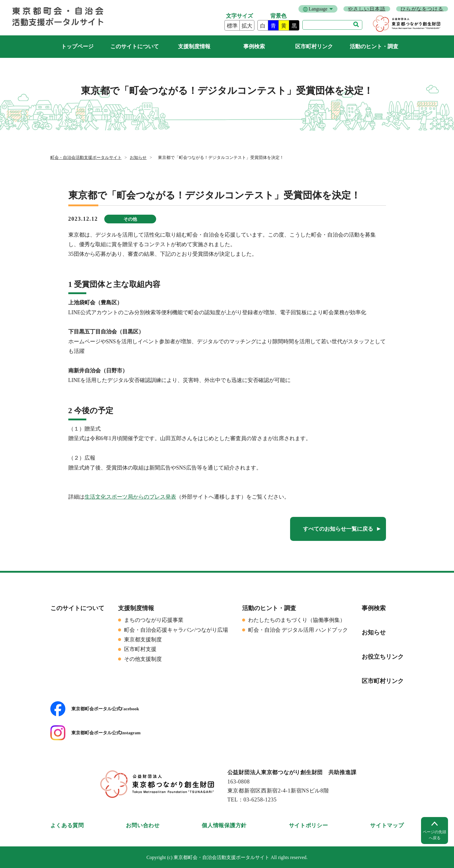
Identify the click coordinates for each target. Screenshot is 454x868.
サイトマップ (387, 825)
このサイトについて (135, 46)
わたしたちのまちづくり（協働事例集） (297, 620)
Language (318, 9)
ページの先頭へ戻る (435, 835)
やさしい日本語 (367, 9)
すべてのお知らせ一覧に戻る (338, 529)
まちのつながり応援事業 (154, 620)
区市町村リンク (314, 46)
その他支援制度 (143, 659)
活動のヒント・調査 (374, 46)
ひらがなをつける (422, 9)
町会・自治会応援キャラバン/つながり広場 (176, 630)
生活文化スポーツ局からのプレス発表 (130, 497)
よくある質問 (67, 825)
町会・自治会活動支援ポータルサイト (77, 47)
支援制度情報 (194, 46)
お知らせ (138, 158)
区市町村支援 (140, 649)
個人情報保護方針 (224, 825)
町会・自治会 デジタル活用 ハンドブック (298, 630)
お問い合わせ (143, 825)
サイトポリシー (309, 825)
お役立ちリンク (383, 657)
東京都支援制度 (143, 640)
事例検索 (254, 46)
